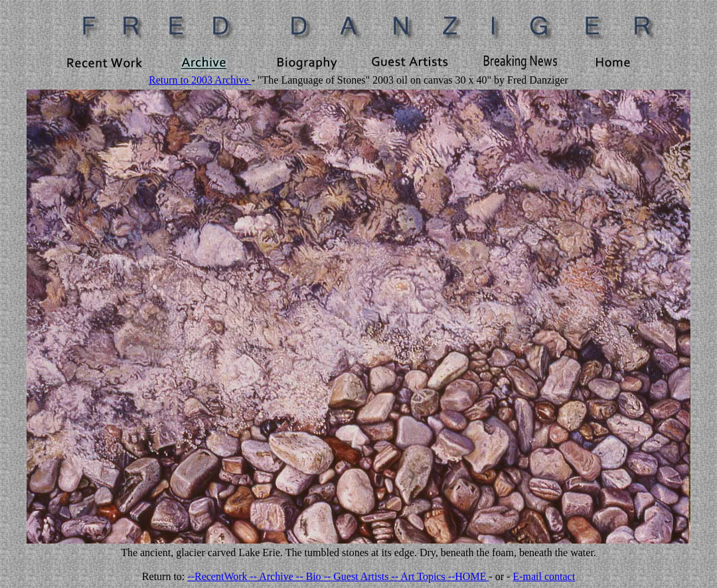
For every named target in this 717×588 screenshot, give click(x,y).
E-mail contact (544, 576)
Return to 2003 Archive (200, 80)
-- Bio (310, 576)
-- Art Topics (419, 576)
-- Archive (273, 576)
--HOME (469, 576)
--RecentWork (218, 576)
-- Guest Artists (358, 576)
